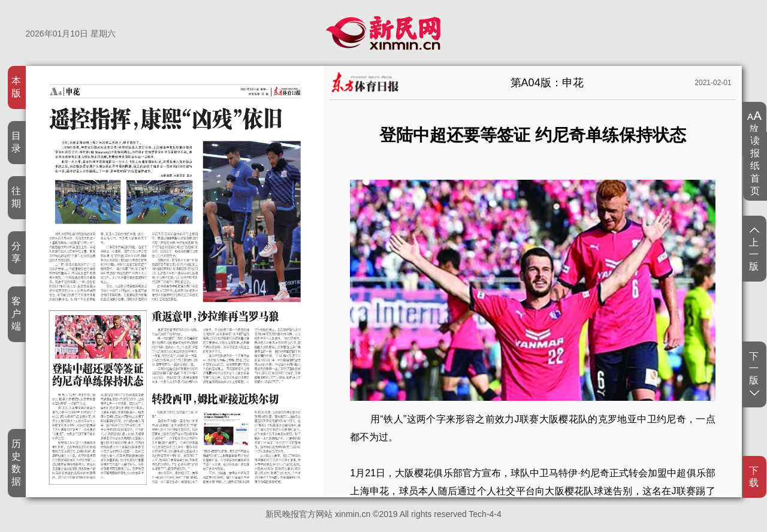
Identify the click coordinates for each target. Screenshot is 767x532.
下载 (754, 477)
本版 (16, 87)
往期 (16, 197)
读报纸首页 (755, 166)
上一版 (754, 250)
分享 (16, 252)
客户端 (16, 314)
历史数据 (16, 463)
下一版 (754, 373)
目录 (16, 142)
